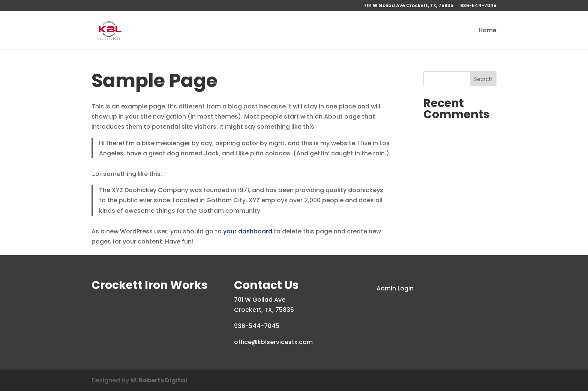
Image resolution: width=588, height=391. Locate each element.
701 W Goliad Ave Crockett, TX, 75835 (409, 6)
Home (487, 31)
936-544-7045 (478, 6)
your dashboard (248, 231)
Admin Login (395, 288)
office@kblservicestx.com (273, 342)
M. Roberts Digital (159, 380)
